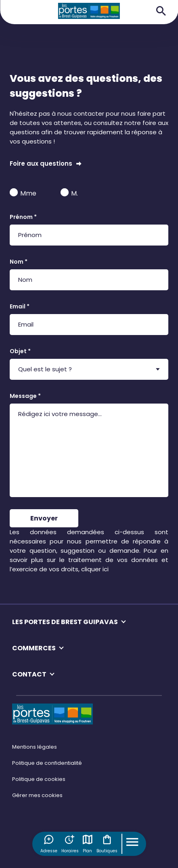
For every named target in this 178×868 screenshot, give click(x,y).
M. (69, 193)
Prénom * (23, 217)
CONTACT (29, 674)
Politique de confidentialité (47, 763)
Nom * (19, 262)
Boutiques (107, 844)
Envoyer (44, 518)
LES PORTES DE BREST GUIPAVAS (65, 622)
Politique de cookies (39, 779)
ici (106, 569)
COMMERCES (34, 648)
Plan (88, 844)
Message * (25, 396)
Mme (23, 193)
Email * (20, 306)
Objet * (20, 351)
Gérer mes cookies (37, 795)
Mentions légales (35, 747)
